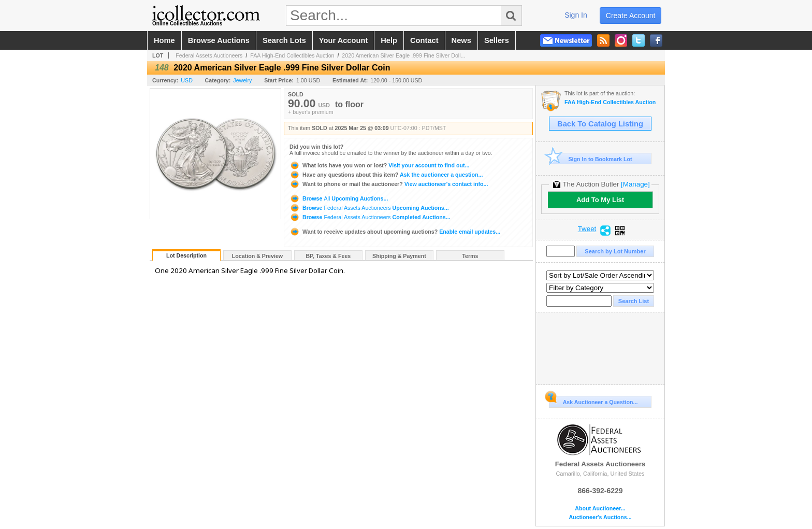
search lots (284, 40)
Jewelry (242, 80)
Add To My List (600, 200)
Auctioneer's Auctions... (600, 517)
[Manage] (635, 184)
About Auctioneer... (600, 509)
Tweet (587, 229)
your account (343, 40)
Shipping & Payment (399, 256)
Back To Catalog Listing (600, 124)
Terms (470, 256)
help (389, 40)
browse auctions (219, 40)
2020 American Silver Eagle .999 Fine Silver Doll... (403, 55)
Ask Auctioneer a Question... (593, 401)
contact (424, 40)
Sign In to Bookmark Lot (591, 159)
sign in (576, 15)
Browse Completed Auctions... (370, 217)
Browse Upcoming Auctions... (339, 198)
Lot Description (186, 255)
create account (631, 16)
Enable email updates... (395, 232)
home (164, 40)
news (461, 40)
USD (187, 80)
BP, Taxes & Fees (329, 256)
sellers (497, 40)
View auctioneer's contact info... (389, 184)
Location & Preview (257, 256)
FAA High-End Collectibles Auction (292, 55)
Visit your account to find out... (379, 165)
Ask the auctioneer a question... (386, 175)
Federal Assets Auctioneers (209, 55)
